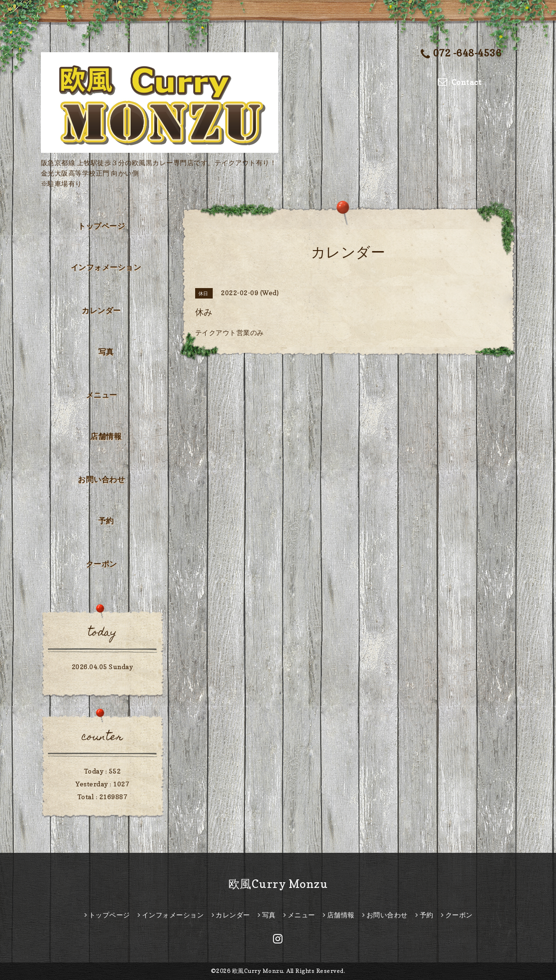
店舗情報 (106, 436)
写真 (106, 352)
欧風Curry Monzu (278, 884)
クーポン (102, 564)
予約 (106, 521)
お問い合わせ (101, 479)
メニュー (102, 395)
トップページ (101, 226)
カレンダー (101, 310)
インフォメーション (106, 267)
